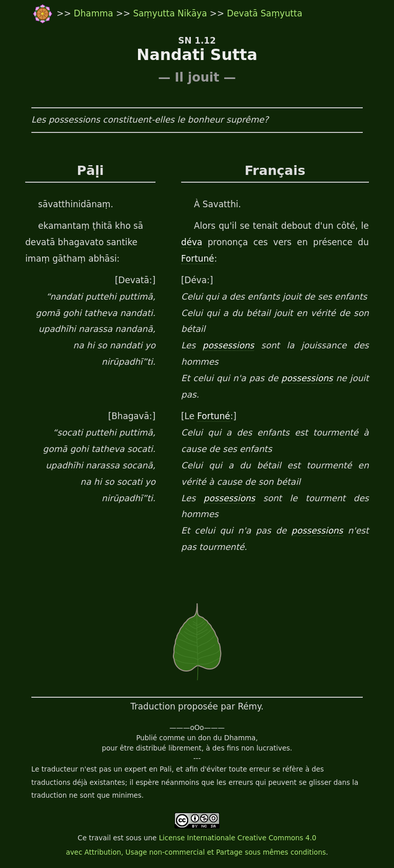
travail (100, 838)
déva (192, 242)
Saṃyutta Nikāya (170, 13)
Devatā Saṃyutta (264, 13)
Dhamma (95, 13)
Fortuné (198, 259)
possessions (229, 345)
